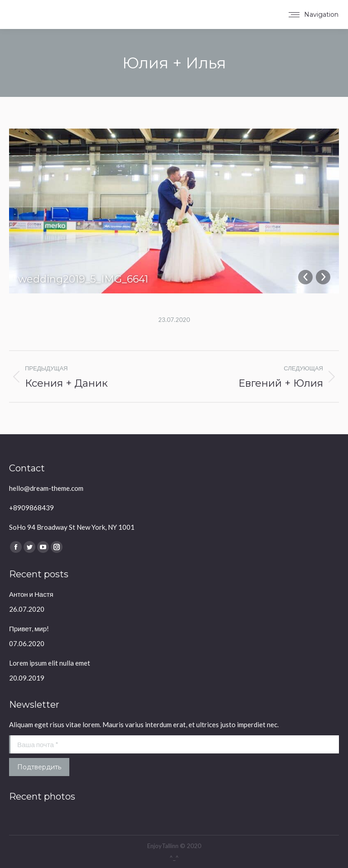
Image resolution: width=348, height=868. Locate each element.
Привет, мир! (29, 628)
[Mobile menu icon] (314, 14)
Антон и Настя (31, 594)
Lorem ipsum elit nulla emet (50, 663)
